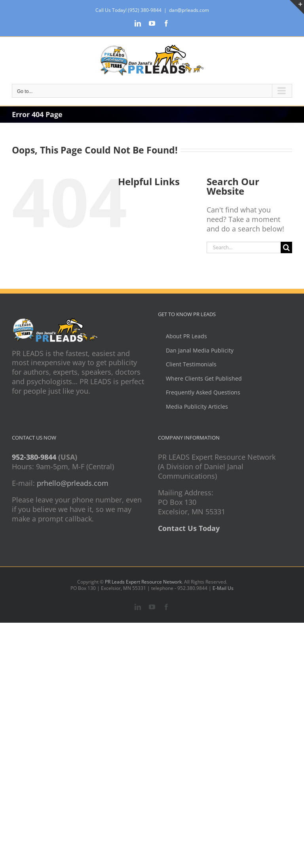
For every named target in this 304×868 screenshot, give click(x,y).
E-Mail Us (223, 588)
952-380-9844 (34, 457)
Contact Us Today (189, 528)
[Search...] (244, 247)
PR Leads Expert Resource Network (143, 582)
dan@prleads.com (189, 10)
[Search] (286, 247)
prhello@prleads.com (73, 483)
